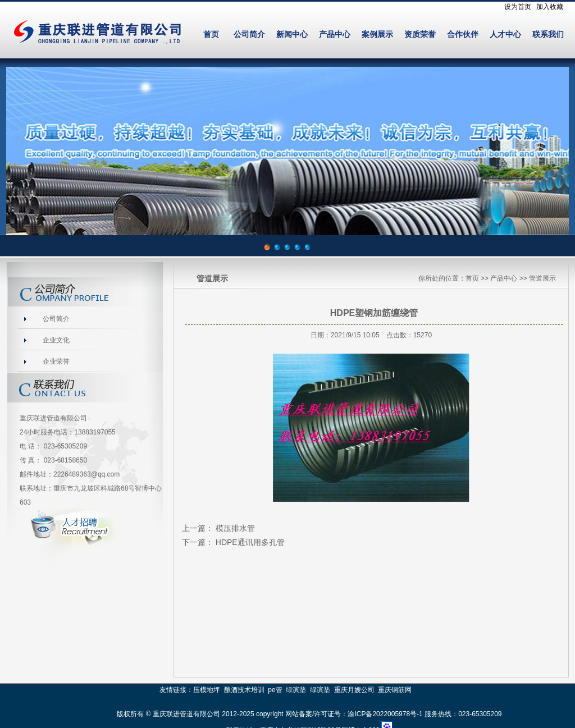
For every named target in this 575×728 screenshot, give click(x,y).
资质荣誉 (420, 35)
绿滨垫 (296, 690)
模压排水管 (235, 528)
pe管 (275, 690)
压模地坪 (207, 690)
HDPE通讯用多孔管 (250, 542)
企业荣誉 (56, 361)
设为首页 (518, 7)
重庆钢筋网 (395, 690)
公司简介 (249, 35)
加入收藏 (550, 7)
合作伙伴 (463, 35)
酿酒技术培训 (244, 690)
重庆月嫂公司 (354, 690)
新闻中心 (292, 35)
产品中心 (335, 35)
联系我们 (548, 35)
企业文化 (56, 340)
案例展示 (377, 35)
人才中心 (505, 35)
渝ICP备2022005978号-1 (385, 714)
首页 (211, 35)
